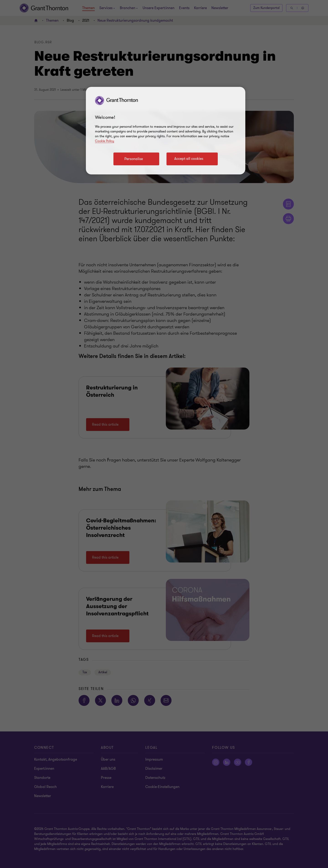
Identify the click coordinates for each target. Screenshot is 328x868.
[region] (166, 131)
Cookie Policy (105, 141)
